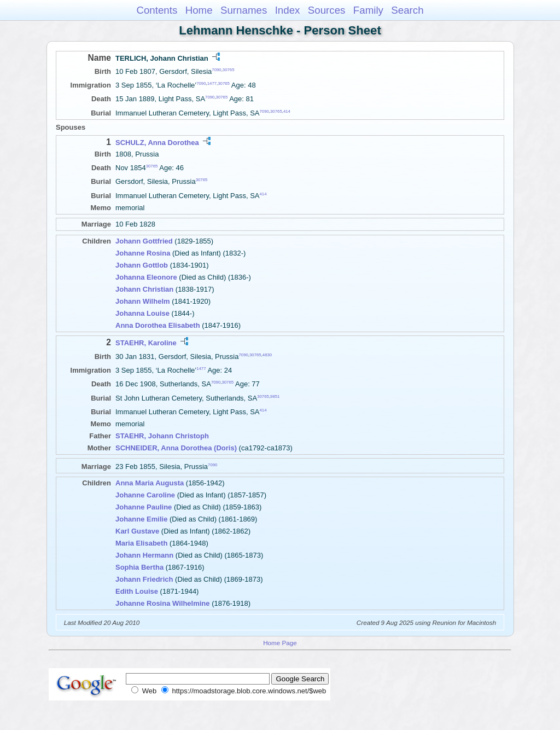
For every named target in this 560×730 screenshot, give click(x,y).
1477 (212, 83)
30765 (229, 70)
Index (288, 10)
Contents (157, 10)
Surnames (244, 10)
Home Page (280, 643)
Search (407, 10)
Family (368, 10)
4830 (267, 354)
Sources (327, 10)
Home (199, 10)
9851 (275, 396)
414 (287, 111)
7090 (216, 70)
